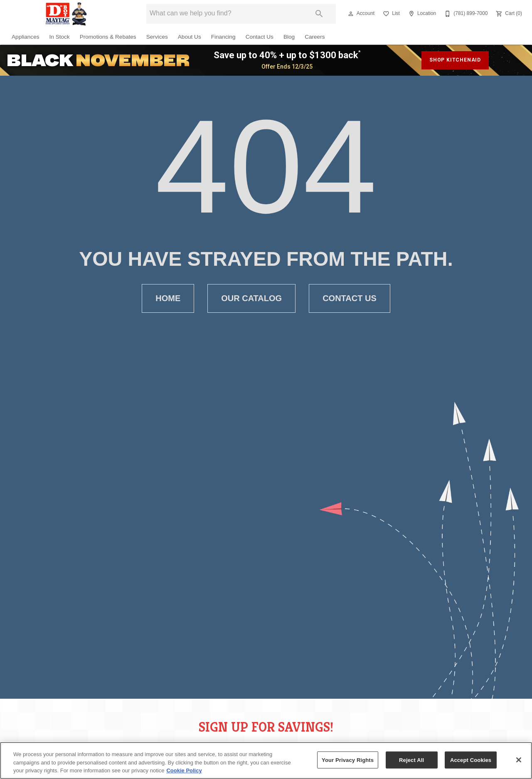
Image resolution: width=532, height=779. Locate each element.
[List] (390, 14)
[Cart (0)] (508, 14)
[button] (351, 14)
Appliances (26, 37)
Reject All (411, 760)
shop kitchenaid (455, 60)
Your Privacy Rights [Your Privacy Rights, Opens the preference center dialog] (348, 760)
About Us (190, 37)
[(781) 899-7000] (465, 14)
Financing (223, 37)
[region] (266, 760)
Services (157, 37)
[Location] (421, 14)
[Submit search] (319, 14)
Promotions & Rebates (108, 37)
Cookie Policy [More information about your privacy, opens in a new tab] (184, 770)
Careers (315, 37)
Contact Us (260, 37)
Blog (289, 37)
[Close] (519, 760)
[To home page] (66, 14)
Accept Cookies (471, 760)
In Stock (60, 37)
